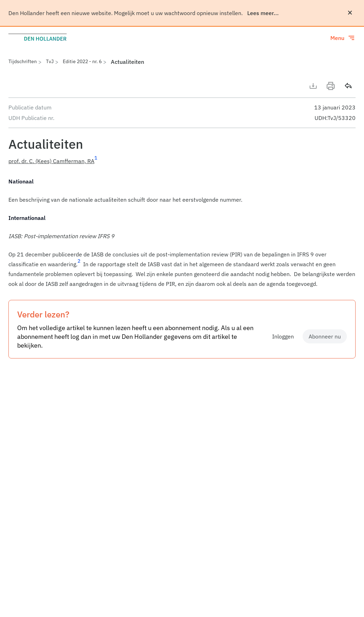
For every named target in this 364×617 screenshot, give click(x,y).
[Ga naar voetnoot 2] (79, 264)
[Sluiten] (350, 13)
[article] (182, 233)
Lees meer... (263, 13)
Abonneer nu (325, 336)
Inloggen (283, 336)
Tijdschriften (23, 61)
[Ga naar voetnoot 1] (96, 161)
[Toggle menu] (343, 38)
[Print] (331, 86)
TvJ (50, 61)
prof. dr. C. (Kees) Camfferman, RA (51, 161)
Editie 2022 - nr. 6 (82, 61)
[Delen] (348, 86)
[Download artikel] (313, 86)
